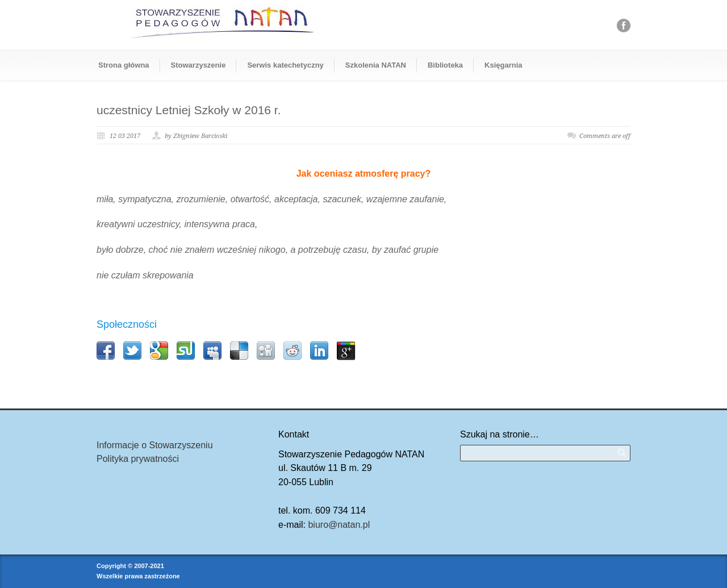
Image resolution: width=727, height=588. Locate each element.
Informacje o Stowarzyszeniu (155, 445)
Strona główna (124, 65)
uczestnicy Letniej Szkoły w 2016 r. (189, 110)
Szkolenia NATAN (376, 65)
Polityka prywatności (138, 459)
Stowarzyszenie (199, 65)
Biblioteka (445, 65)
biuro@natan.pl (339, 525)
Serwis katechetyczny (285, 65)
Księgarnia (503, 65)
